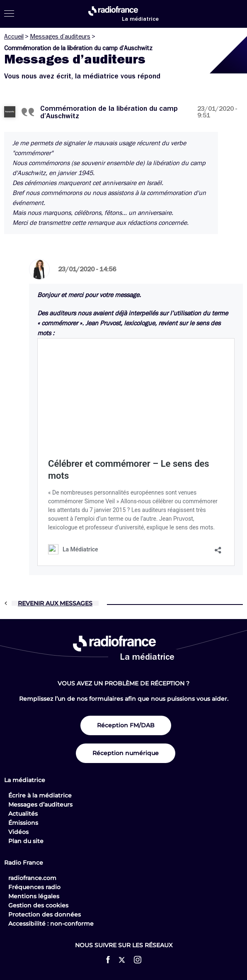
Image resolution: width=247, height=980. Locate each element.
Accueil (14, 37)
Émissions (23, 823)
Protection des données (45, 914)
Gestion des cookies (38, 905)
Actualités (23, 814)
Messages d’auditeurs (60, 37)
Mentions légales (34, 896)
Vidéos (18, 832)
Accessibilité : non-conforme (51, 924)
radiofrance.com (32, 878)
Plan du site (26, 841)
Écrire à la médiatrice (40, 795)
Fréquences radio (34, 887)
